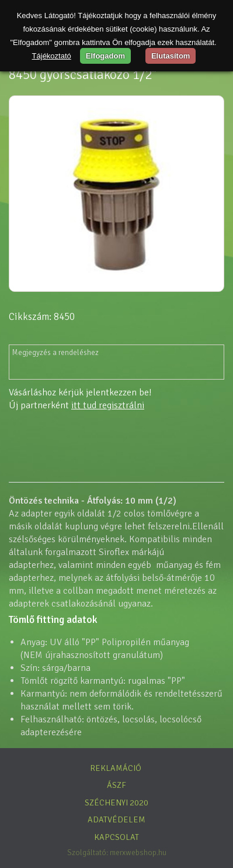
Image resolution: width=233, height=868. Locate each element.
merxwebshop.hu (138, 852)
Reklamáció (116, 768)
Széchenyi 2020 (116, 802)
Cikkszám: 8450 (42, 317)
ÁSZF (116, 785)
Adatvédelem (116, 819)
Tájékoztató (52, 56)
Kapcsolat (116, 837)
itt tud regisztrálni (108, 405)
